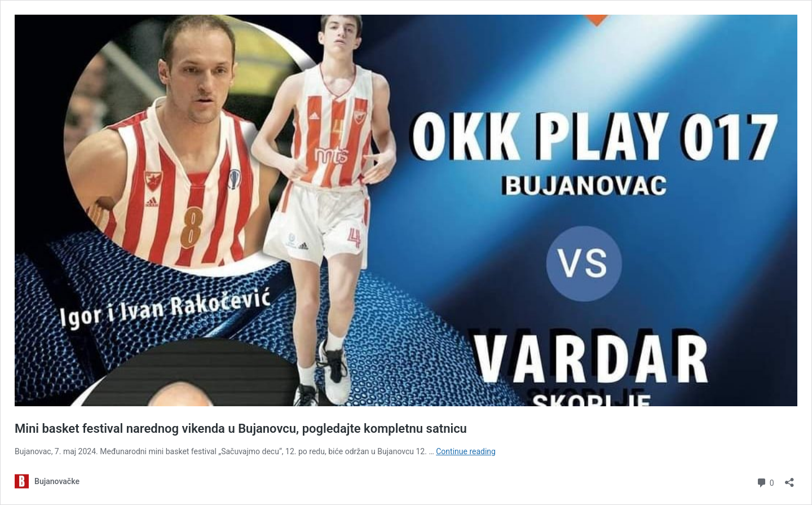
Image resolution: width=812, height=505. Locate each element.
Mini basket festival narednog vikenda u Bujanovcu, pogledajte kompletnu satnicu (241, 429)
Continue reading (466, 451)
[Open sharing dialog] (789, 479)
